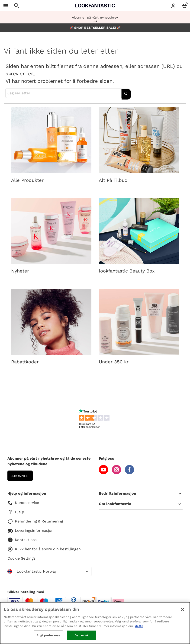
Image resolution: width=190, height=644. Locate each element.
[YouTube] (103, 473)
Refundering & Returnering (35, 521)
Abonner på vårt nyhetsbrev (95, 17)
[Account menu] (173, 6)
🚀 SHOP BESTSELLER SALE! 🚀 (95, 28)
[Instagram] (116, 473)
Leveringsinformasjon (31, 531)
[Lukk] (183, 609)
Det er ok (82, 635)
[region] (95, 623)
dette (139, 626)
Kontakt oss (22, 540)
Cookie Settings (21, 558)
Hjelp (16, 512)
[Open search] (17, 6)
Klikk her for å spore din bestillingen (44, 549)
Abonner (20, 476)
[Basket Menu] (184, 6)
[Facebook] (129, 473)
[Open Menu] (6, 6)
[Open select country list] (53, 571)
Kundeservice (23, 503)
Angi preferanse (48, 635)
